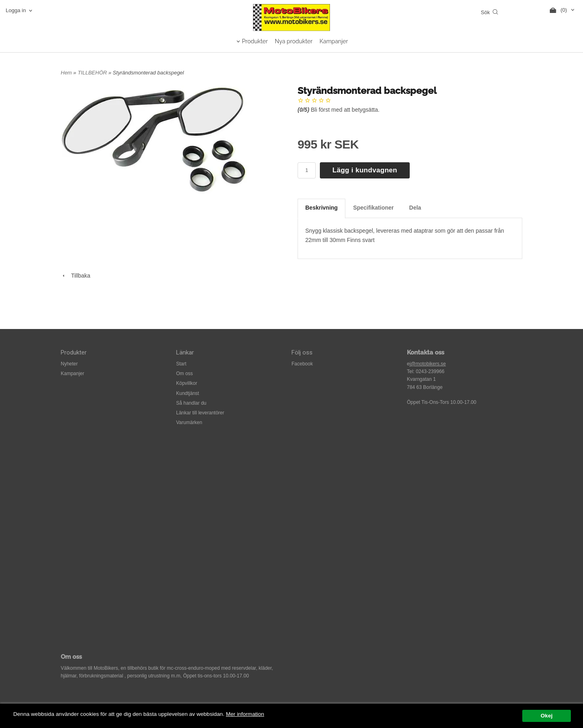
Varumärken (189, 422)
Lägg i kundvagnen (365, 170)
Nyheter (69, 364)
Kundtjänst (188, 393)
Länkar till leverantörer (200, 413)
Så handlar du (191, 403)
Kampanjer (334, 41)
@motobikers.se (428, 364)
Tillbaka (76, 276)
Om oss (184, 374)
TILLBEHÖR (93, 73)
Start (181, 364)
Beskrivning (321, 208)
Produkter (255, 41)
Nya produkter (294, 41)
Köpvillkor (187, 383)
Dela (415, 208)
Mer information (245, 714)
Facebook (302, 364)
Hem (66, 73)
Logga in (16, 10)
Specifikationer (373, 208)
